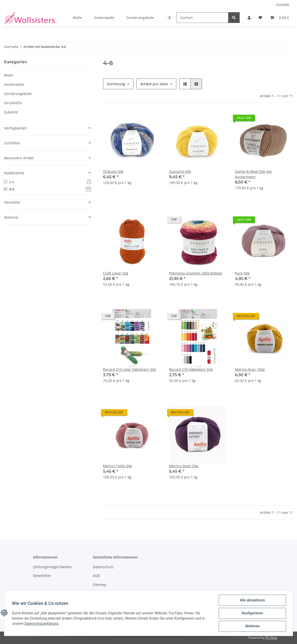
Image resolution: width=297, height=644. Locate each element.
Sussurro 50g (180, 171)
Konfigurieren (252, 613)
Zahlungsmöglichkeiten (52, 567)
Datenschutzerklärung (42, 624)
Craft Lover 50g (116, 273)
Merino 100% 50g (117, 466)
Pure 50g (242, 273)
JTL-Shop (271, 638)
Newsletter (42, 576)
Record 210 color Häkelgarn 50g (129, 369)
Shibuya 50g (113, 171)
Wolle (9, 75)
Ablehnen (252, 626)
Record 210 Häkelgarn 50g (191, 369)
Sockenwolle (14, 84)
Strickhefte (13, 103)
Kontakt (283, 5)
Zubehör (11, 112)
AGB (96, 576)
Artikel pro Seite (154, 84)
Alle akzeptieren (252, 600)
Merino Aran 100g (250, 369)
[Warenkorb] (280, 18)
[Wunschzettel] (260, 18)
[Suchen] (202, 18)
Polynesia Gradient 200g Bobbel (196, 273)
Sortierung (116, 84)
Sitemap (100, 585)
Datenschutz (103, 567)
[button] (249, 18)
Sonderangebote (18, 94)
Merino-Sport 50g (184, 466)
